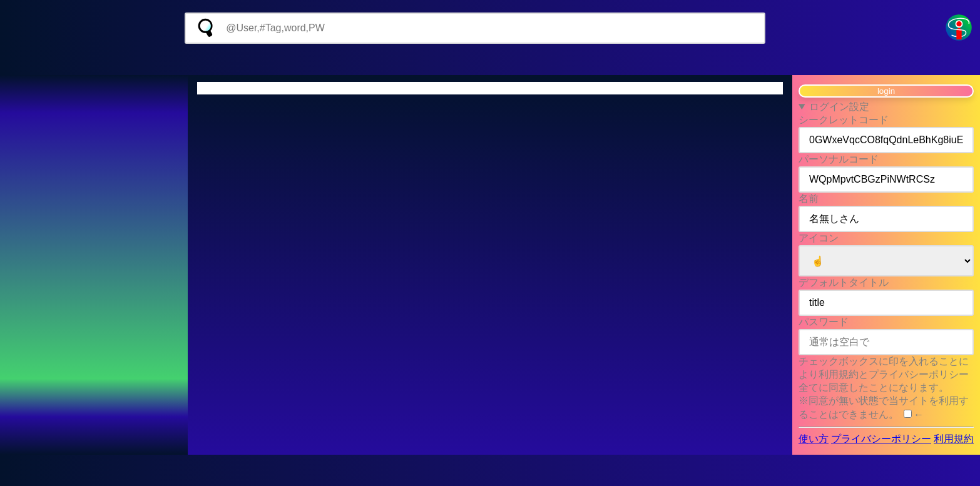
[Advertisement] (490, 59)
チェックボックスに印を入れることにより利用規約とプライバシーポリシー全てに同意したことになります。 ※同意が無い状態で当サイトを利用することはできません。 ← (884, 388)
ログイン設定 (839, 107)
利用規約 (954, 439)
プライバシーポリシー (881, 439)
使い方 (814, 439)
